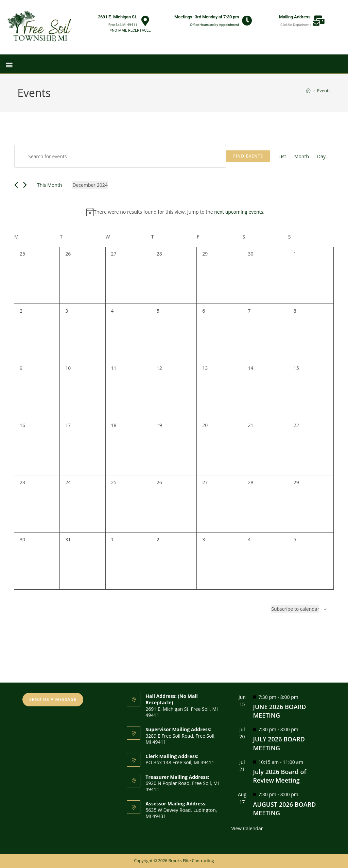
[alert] (175, 212)
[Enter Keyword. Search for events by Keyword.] (120, 156)
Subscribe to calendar (295, 609)
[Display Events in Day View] (321, 156)
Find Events (248, 156)
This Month (49, 185)
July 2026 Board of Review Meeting (280, 776)
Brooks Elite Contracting (191, 861)
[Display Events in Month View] (302, 156)
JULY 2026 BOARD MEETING (279, 743)
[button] (9, 64)
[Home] (308, 91)
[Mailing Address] (319, 21)
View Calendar (247, 828)
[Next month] (25, 185)
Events (324, 91)
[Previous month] (16, 185)
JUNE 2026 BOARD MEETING (280, 711)
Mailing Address (295, 17)
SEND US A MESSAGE (53, 699)
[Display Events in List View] (282, 156)
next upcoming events (239, 212)
